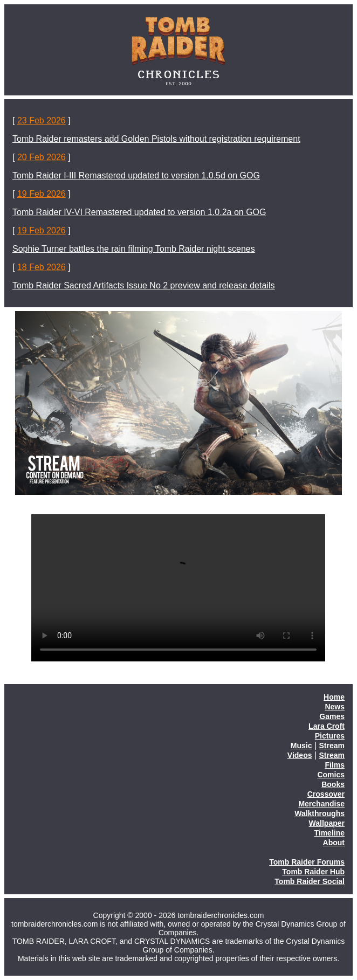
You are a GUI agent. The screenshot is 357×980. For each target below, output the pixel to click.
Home (334, 697)
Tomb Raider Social (310, 881)
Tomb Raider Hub (313, 872)
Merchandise (321, 804)
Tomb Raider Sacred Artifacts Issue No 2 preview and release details (143, 285)
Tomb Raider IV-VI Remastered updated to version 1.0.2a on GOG (139, 212)
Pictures (330, 736)
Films (335, 765)
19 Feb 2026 (42, 194)
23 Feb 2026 (42, 120)
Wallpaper (327, 823)
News (335, 707)
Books (333, 784)
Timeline (329, 833)
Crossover (326, 794)
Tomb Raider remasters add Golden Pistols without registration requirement (156, 139)
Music (301, 746)
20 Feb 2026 (42, 157)
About (334, 843)
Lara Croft (327, 726)
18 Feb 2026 (42, 267)
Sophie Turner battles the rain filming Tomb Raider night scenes (134, 249)
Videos (300, 755)
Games (332, 716)
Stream (332, 746)
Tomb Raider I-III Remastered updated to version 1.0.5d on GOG (136, 175)
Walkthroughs (320, 813)
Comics (331, 775)
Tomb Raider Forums (307, 862)
